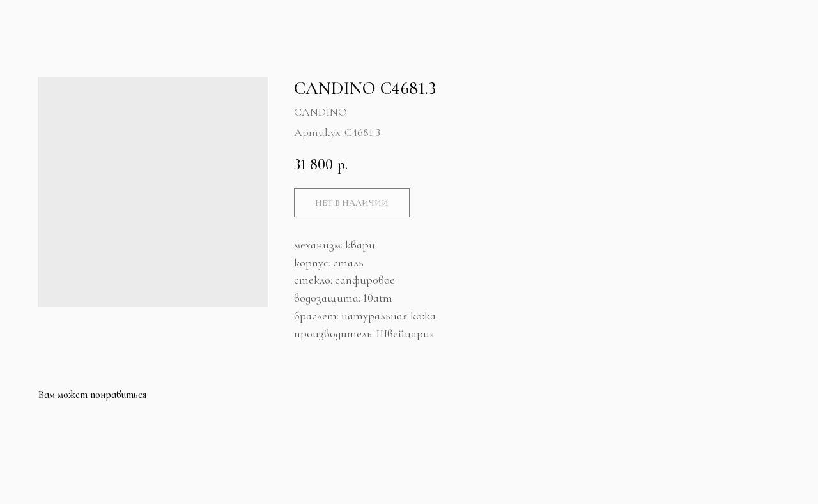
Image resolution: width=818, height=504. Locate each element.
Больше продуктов (75, 21)
